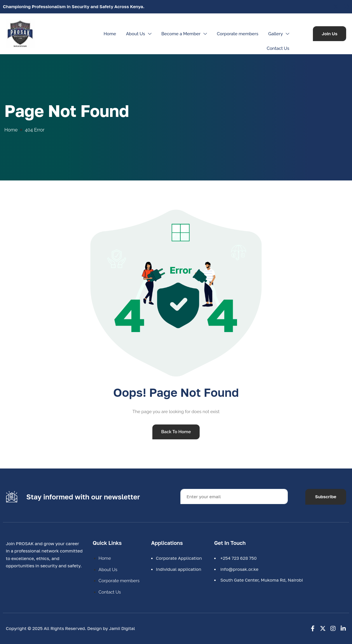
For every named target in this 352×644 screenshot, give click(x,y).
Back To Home (176, 432)
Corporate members (238, 34)
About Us (140, 34)
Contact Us (278, 48)
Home (110, 34)
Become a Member (185, 34)
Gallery (279, 34)
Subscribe (326, 496)
